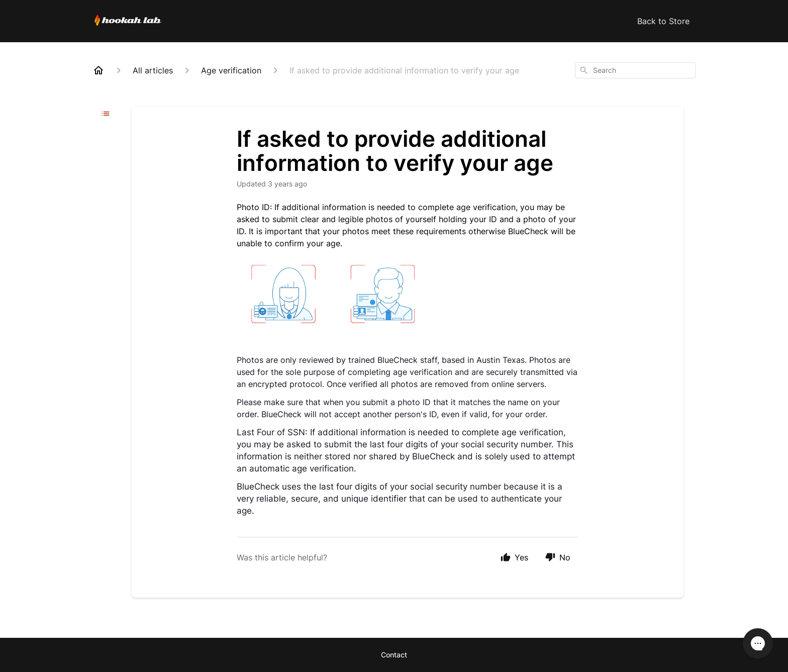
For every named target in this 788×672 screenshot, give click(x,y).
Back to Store (663, 21)
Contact (394, 655)
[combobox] (635, 70)
